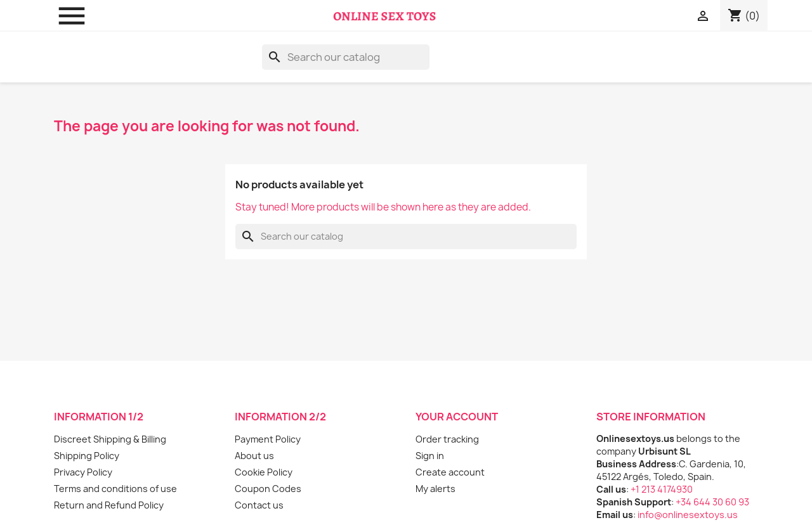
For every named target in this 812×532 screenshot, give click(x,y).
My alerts (435, 489)
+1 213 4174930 (662, 489)
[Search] (346, 57)
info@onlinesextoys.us (688, 515)
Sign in (430, 456)
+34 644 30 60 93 (712, 502)
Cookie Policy (264, 472)
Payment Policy (268, 439)
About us (254, 456)
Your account (457, 417)
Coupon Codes (268, 489)
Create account (450, 472)
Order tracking (447, 439)
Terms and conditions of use (115, 489)
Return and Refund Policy (109, 505)
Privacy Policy (83, 472)
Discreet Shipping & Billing (110, 439)
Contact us (259, 505)
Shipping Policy (87, 456)
